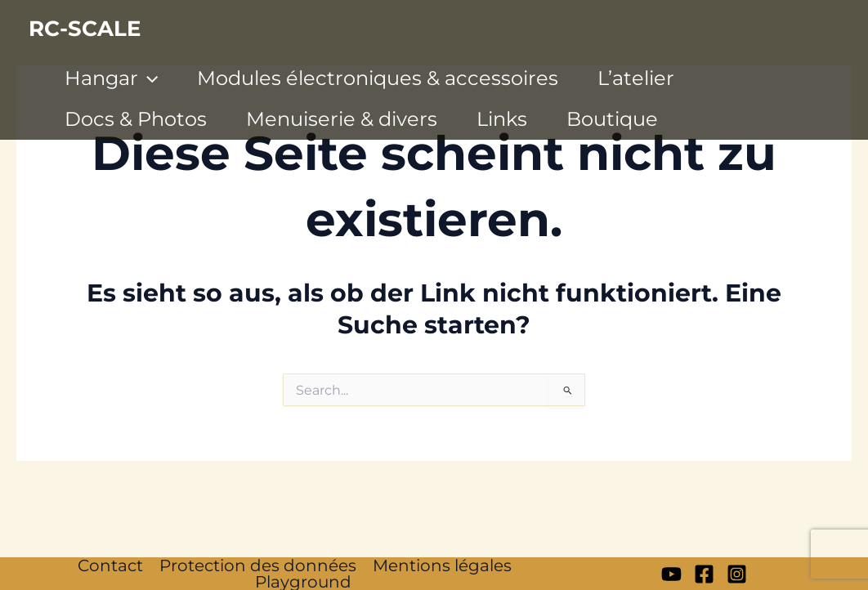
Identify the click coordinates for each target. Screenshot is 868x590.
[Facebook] (704, 574)
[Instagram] (737, 574)
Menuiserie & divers (342, 119)
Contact (110, 565)
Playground (303, 582)
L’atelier (636, 78)
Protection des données (258, 565)
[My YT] (671, 574)
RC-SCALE (85, 29)
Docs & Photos (136, 119)
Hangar (111, 78)
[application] (148, 78)
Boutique (612, 119)
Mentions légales (442, 565)
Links (502, 119)
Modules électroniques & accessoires (378, 78)
